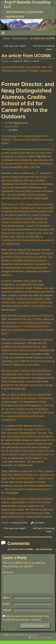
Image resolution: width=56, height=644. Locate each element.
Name (7, 601)
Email (7, 608)
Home (6, 38)
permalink (39, 523)
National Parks (20, 38)
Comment (8, 572)
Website (7, 614)
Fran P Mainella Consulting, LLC (25, 638)
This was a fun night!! (14, 46)
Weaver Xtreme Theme (43, 641)
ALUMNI (13, 130)
